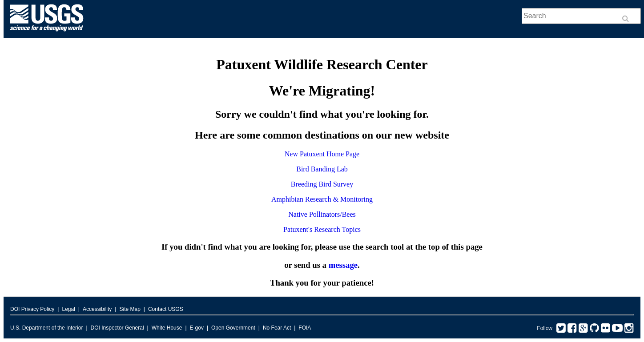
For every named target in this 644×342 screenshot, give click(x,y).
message (343, 265)
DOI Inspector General (117, 328)
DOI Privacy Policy (32, 309)
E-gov (197, 328)
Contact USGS (166, 309)
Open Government (233, 328)
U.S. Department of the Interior (46, 328)
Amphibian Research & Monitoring (322, 199)
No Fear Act (277, 328)
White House (167, 328)
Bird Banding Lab (322, 169)
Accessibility (97, 309)
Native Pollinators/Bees (322, 214)
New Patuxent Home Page (322, 154)
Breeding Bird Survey (322, 184)
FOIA (305, 328)
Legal (68, 309)
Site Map (130, 309)
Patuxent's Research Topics (322, 229)
